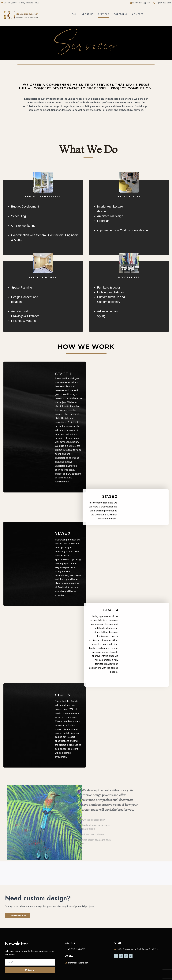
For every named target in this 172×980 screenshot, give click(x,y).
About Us (87, 14)
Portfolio (121, 14)
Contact (138, 14)
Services (104, 14)
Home (73, 14)
